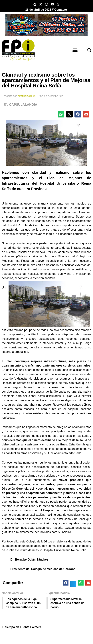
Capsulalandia (23, 105)
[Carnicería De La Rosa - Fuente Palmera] (46, 25)
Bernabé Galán (27, 96)
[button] (75, 50)
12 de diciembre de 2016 (50, 96)
